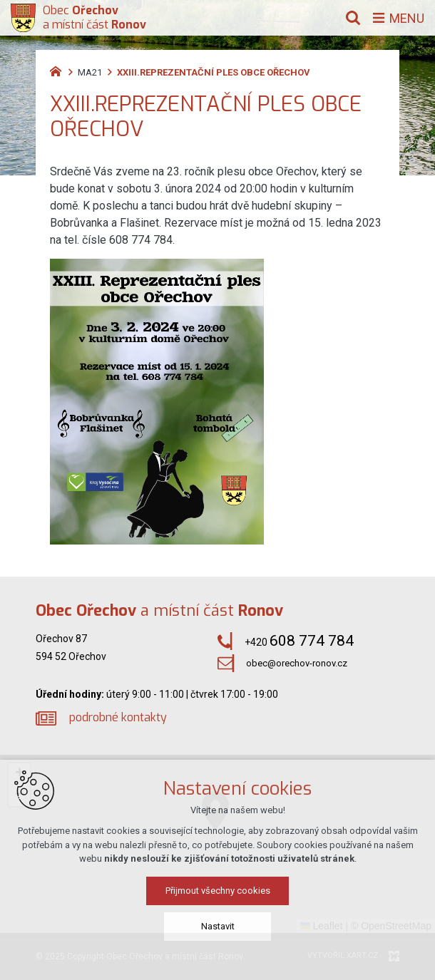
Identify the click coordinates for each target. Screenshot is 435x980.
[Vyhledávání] (353, 18)
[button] (19, 774)
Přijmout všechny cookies (218, 930)
